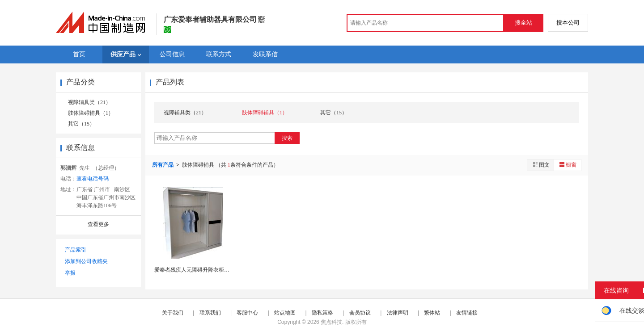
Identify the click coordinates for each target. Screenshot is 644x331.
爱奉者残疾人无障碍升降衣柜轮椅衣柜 (200, 270)
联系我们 (210, 313)
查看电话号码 (93, 179)
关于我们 (173, 313)
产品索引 (76, 250)
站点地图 (285, 313)
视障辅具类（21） (89, 102)
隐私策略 (322, 313)
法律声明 (398, 313)
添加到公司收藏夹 (86, 261)
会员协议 (360, 313)
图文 (541, 165)
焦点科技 (331, 322)
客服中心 (247, 313)
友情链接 (467, 313)
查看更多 (98, 224)
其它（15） (81, 124)
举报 (70, 273)
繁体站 (432, 313)
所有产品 (163, 165)
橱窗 (568, 165)
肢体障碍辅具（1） (91, 113)
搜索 (287, 138)
